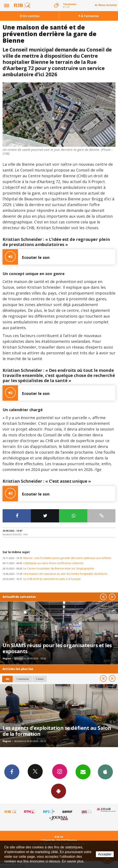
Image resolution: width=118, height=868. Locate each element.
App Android (59, 791)
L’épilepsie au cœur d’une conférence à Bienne (43, 563)
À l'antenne (89, 16)
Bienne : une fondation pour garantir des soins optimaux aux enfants (57, 558)
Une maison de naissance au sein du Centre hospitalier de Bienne (55, 574)
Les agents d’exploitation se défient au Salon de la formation (57, 731)
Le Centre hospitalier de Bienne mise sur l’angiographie (48, 568)
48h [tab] (7, 679)
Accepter (105, 854)
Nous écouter (108, 5)
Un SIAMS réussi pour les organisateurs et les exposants (57, 648)
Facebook (12, 772)
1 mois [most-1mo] (40, 679)
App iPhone (105, 772)
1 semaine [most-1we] (23, 679)
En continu (30, 16)
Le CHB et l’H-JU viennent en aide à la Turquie (42, 579)
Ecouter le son (26, 257)
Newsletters (83, 772)
